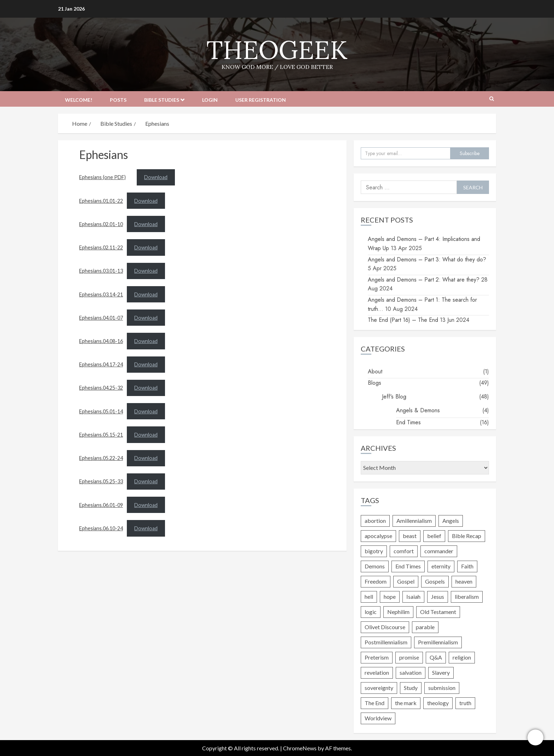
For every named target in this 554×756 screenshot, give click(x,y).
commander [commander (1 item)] (439, 551)
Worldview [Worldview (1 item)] (378, 718)
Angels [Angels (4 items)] (451, 521)
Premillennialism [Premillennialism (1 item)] (438, 642)
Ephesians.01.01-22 (101, 201)
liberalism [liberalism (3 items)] (467, 596)
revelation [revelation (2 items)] (377, 672)
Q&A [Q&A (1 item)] (436, 657)
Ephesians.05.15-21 (101, 435)
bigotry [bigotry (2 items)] (374, 551)
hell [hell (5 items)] (369, 596)
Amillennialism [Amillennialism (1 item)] (414, 521)
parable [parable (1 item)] (425, 627)
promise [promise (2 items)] (409, 657)
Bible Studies (162, 100)
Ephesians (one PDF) (102, 177)
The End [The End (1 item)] (375, 703)
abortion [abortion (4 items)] (375, 521)
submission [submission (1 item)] (442, 688)
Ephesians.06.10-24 (101, 528)
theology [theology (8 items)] (438, 703)
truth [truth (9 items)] (465, 703)
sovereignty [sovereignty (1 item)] (379, 688)
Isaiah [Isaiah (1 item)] (413, 596)
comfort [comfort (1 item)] (404, 551)
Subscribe (470, 153)
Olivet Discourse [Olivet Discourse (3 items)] (385, 627)
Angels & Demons (418, 410)
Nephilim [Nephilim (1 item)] (398, 612)
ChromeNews (300, 748)
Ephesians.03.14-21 (101, 294)
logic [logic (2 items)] (371, 612)
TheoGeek (277, 50)
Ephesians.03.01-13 (101, 271)
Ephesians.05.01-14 (101, 411)
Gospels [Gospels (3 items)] (435, 581)
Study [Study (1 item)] (411, 688)
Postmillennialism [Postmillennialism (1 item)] (386, 642)
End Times (408, 422)
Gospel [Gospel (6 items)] (406, 581)
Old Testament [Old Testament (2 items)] (438, 612)
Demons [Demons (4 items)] (375, 566)
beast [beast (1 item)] (410, 536)
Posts (118, 100)
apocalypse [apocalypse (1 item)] (378, 536)
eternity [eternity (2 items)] (441, 566)
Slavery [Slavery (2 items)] (441, 672)
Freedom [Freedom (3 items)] (376, 581)
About (375, 371)
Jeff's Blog (394, 397)
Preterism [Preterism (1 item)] (377, 657)
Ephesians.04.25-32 (101, 388)
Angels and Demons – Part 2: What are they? (424, 280)
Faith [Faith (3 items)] (467, 566)
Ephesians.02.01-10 (101, 224)
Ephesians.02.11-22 (101, 247)
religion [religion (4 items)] (462, 657)
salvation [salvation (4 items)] (411, 672)
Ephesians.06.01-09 (101, 505)
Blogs (375, 383)
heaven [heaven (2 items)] (464, 581)
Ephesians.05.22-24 (101, 458)
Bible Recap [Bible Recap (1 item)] (467, 536)
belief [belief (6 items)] (434, 536)
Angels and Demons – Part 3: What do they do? (427, 259)
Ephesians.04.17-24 (101, 364)
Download (156, 177)
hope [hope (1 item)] (390, 596)
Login (210, 100)
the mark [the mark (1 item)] (406, 703)
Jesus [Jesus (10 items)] (438, 596)
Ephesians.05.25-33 (101, 481)
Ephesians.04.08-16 (101, 341)
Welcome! (79, 100)
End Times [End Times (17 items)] (408, 566)
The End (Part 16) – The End (403, 320)
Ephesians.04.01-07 (101, 318)
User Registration (261, 100)
